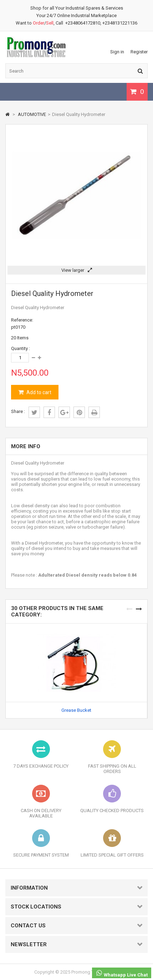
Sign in (117, 52)
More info (26, 446)
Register (139, 52)
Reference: (22, 320)
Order (39, 23)
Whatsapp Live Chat (122, 973)
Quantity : (21, 348)
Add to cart (38, 392)
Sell (50, 23)
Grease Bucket (76, 710)
